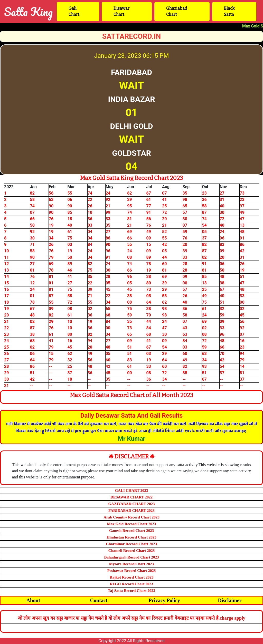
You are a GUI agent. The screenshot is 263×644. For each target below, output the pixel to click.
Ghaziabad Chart (177, 11)
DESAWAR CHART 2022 (131, 497)
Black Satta (229, 11)
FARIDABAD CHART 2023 (131, 511)
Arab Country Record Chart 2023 (131, 517)
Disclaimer (230, 600)
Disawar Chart (121, 11)
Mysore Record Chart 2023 (131, 564)
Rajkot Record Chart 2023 (131, 577)
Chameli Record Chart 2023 (131, 551)
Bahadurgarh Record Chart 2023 (132, 557)
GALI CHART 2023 (131, 491)
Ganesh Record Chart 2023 (132, 531)
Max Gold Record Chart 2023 (132, 524)
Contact (99, 600)
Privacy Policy (164, 600)
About (33, 600)
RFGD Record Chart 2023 (132, 584)
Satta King (28, 12)
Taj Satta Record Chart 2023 (131, 591)
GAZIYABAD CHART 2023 (131, 504)
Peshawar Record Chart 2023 (131, 571)
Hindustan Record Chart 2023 (131, 537)
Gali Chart (74, 11)
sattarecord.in (132, 36)
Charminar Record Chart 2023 (131, 544)
